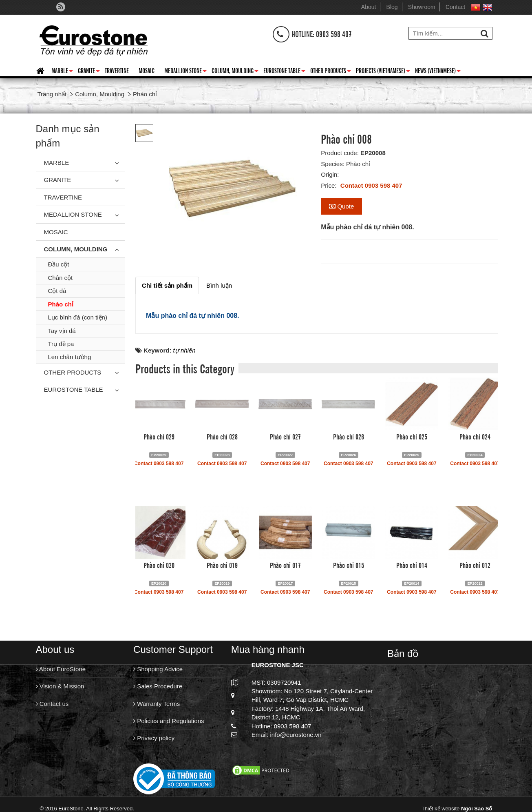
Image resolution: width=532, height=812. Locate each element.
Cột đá (57, 291)
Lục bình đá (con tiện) (78, 317)
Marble (62, 72)
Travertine (117, 70)
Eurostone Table (284, 72)
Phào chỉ (61, 304)
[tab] (167, 285)
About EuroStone (61, 669)
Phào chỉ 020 (159, 565)
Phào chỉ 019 (222, 565)
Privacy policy (154, 738)
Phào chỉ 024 (475, 436)
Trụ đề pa (61, 344)
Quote (341, 206)
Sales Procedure (158, 686)
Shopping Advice (158, 669)
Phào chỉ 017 (285, 565)
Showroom (422, 7)
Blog (392, 7)
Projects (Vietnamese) (383, 72)
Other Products (331, 72)
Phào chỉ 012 (475, 565)
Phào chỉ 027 (285, 436)
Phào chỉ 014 (412, 565)
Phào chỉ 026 (349, 436)
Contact (455, 7)
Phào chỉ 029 (159, 436)
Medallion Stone (185, 72)
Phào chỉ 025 (412, 436)
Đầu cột (59, 264)
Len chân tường (70, 357)
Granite (89, 72)
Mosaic (147, 70)
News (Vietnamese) (438, 72)
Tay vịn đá (62, 331)
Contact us (52, 704)
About (369, 7)
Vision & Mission (60, 686)
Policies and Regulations (169, 721)
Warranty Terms (157, 704)
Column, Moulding (235, 72)
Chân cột (61, 278)
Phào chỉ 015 (349, 565)
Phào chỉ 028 (222, 436)
